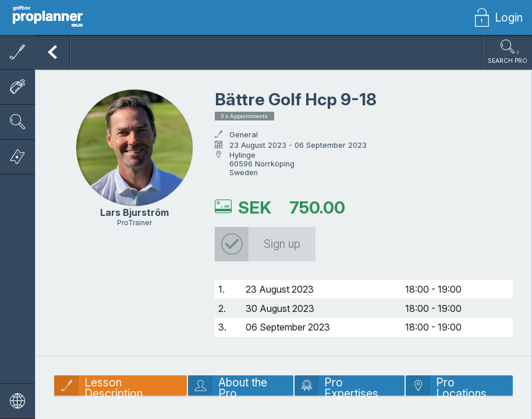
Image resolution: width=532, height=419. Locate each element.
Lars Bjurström (134, 212)
